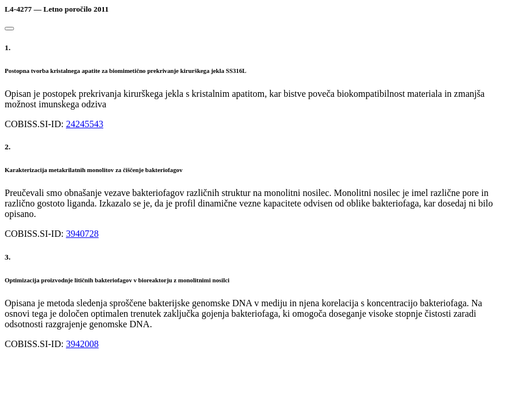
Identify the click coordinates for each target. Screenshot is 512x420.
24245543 (85, 124)
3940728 (82, 234)
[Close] (9, 29)
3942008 (82, 344)
